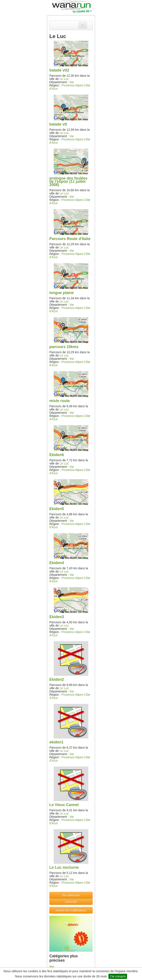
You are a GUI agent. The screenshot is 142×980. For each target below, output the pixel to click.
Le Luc (64, 79)
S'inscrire (71, 902)
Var (72, 82)
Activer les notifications (71, 910)
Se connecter (71, 895)
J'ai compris (118, 976)
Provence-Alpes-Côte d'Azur (70, 87)
